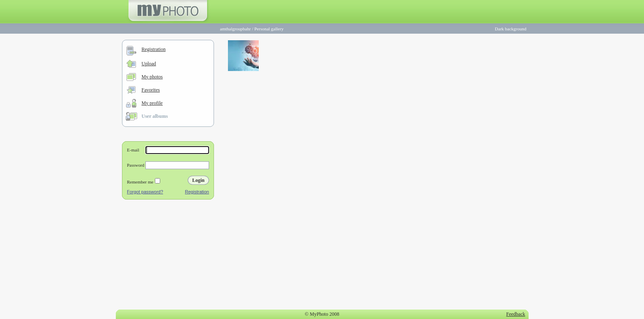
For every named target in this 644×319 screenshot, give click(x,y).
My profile (152, 103)
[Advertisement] (168, 256)
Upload (149, 64)
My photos (152, 77)
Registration (154, 49)
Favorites (151, 90)
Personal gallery (269, 29)
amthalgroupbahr (236, 29)
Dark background (511, 29)
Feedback (516, 314)
